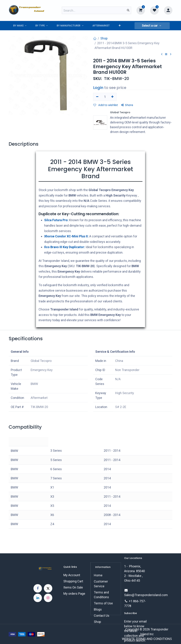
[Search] (128, 10)
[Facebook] (38, 588)
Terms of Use (103, 603)
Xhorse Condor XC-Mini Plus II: (66, 236)
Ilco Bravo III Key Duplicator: (65, 247)
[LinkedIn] (38, 598)
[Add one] (113, 97)
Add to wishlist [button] (106, 105)
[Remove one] (97, 97)
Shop (104, 38)
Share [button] (127, 105)
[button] (152, 26)
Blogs (98, 609)
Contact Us (102, 616)
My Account (72, 575)
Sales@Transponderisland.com (146, 595)
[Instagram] (48, 598)
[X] (48, 588)
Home (98, 575)
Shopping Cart (73, 581)
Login (98, 88)
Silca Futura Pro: (56, 220)
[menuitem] (20, 26)
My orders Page (74, 594)
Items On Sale (73, 587)
